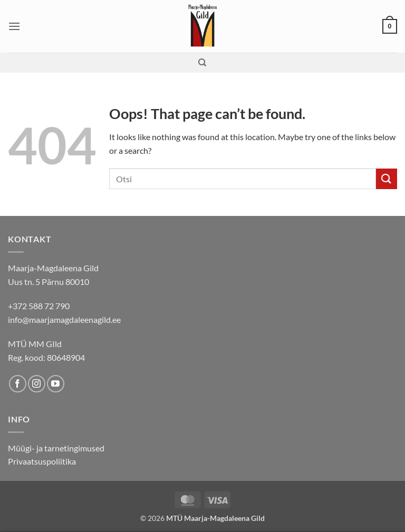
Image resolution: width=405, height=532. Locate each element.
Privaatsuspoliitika (42, 461)
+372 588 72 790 (39, 306)
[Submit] (387, 179)
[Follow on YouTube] (56, 384)
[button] (14, 26)
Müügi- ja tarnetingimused (56, 448)
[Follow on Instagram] (37, 384)
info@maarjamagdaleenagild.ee (64, 319)
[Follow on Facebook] (18, 384)
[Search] (202, 63)
